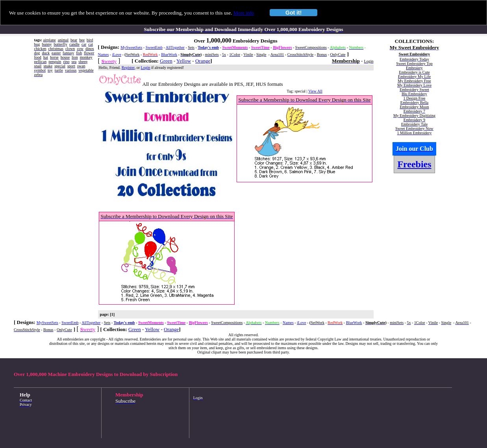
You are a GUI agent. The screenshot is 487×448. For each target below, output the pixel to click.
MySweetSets (131, 47)
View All (315, 91)
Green (166, 61)
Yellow (184, 61)
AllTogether (175, 47)
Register (128, 68)
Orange (203, 61)
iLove (117, 55)
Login (146, 68)
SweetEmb (154, 47)
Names (104, 55)
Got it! (293, 13)
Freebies (414, 164)
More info (244, 13)
